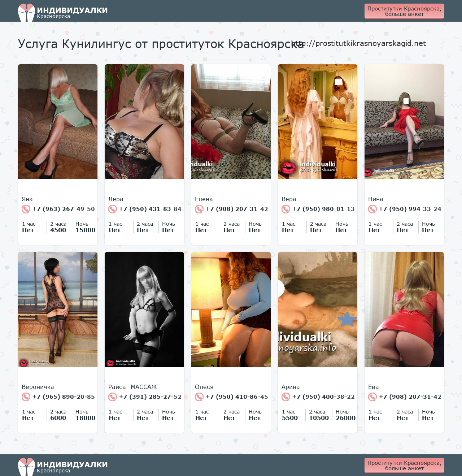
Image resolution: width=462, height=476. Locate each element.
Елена (204, 199)
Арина (291, 387)
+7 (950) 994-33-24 (405, 209)
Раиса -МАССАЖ (133, 387)
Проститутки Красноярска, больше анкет (404, 11)
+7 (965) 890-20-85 (58, 397)
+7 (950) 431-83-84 (145, 209)
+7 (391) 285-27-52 (145, 397)
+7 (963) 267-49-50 (58, 209)
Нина (376, 199)
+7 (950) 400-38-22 (318, 397)
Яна (27, 199)
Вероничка (38, 387)
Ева (374, 387)
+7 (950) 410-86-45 (232, 397)
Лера (116, 199)
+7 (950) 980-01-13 (318, 209)
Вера (289, 199)
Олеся (204, 387)
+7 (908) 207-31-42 (232, 209)
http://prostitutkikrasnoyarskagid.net (358, 43)
